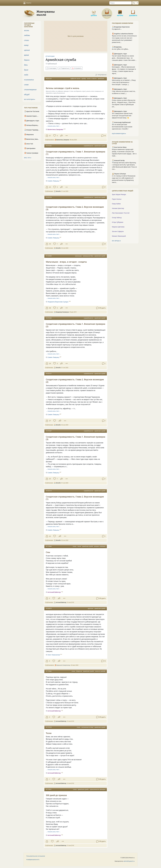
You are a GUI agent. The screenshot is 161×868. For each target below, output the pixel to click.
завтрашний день (88, 256)
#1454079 (49, 608)
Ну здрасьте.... (117, 29)
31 (50, 136)
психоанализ (29, 80)
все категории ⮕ (30, 99)
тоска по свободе (100, 671)
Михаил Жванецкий (119, 236)
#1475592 (49, 146)
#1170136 (49, 727)
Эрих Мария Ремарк (119, 194)
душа (26, 70)
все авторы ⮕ (116, 241)
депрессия (79, 671)
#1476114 (49, 491)
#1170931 (49, 789)
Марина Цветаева (118, 227)
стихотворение (30, 90)
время (26, 55)
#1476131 (49, 374)
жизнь (27, 30)
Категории (107, 11)
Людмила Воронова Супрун (58, 302)
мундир (84, 79)
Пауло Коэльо (117, 199)
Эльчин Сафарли (118, 231)
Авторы (120, 11)
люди (26, 75)
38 (50, 308)
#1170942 (49, 671)
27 (50, 421)
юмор (26, 45)
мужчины (91, 608)
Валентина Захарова (55, 129)
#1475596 (49, 318)
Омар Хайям (116, 204)
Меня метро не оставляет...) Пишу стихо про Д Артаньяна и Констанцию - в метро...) (124, 82)
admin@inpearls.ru (129, 861)
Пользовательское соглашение (36, 856)
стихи (74, 546)
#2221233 (49, 79)
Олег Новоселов (54, 655)
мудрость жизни (75, 79)
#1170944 (49, 546)
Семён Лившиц (53, 181)
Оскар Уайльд (117, 218)
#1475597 (49, 431)
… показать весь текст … (53, 126)
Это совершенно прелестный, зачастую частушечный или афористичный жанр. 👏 (122, 116)
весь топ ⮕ (28, 158)
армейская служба (103, 79)
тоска (79, 546)
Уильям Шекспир (118, 208)
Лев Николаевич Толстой (121, 213)
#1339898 (49, 256)
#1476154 (49, 197)
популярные (101, 75)
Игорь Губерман (118, 222)
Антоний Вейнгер (54, 592)
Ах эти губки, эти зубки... (120, 49)
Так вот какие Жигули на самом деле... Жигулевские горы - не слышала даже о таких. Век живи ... (124, 58)
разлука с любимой (100, 546)
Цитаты (94, 11)
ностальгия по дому (87, 727)
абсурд (27, 94)
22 (50, 536)
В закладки (51, 68)
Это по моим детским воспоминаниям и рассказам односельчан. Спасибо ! (122, 127)
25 (50, 187)
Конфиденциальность (33, 860)
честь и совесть (92, 79)
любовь (27, 35)
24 (50, 363)
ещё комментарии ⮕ (119, 133)
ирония (27, 50)
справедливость (89, 146)
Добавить (133, 11)
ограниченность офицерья (97, 789)
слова (26, 85)
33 (50, 244)
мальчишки (78, 256)
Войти (27, 3)
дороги (27, 60)
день (26, 65)
